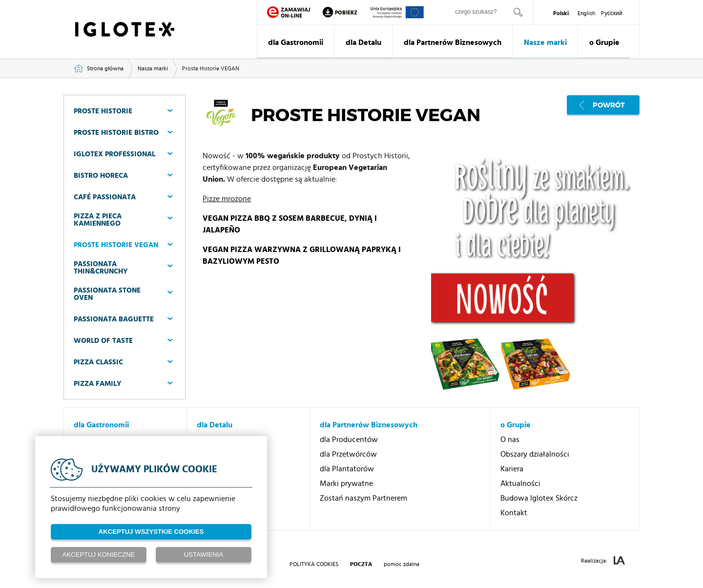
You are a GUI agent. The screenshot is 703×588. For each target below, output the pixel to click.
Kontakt (514, 513)
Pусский (612, 13)
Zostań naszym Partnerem (363, 498)
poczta (361, 564)
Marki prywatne (346, 483)
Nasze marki (545, 42)
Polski (561, 13)
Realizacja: (603, 561)
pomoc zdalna (402, 564)
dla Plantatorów (347, 469)
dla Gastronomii (296, 42)
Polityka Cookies (314, 564)
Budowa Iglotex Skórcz (539, 498)
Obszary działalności (535, 454)
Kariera (512, 469)
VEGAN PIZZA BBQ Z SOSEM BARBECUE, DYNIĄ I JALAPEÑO (290, 224)
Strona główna (105, 68)
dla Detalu (363, 42)
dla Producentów (349, 440)
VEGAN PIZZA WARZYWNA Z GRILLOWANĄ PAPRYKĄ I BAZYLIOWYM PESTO (302, 255)
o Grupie (604, 42)
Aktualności (520, 483)
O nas (510, 440)
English (586, 13)
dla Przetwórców (348, 454)
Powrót (609, 105)
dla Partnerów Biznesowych (453, 42)
